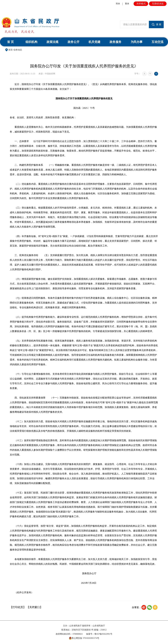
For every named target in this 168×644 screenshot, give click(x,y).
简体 (118, 4)
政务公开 (74, 42)
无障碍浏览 (158, 4)
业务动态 (18, 50)
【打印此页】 (18, 607)
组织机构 (31, 42)
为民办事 (137, 42)
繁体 (127, 4)
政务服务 (116, 42)
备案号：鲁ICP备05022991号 (99, 634)
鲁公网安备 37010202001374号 (84, 638)
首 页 (10, 42)
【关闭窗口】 (35, 607)
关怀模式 (141, 4)
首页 (10, 50)
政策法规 (52, 42)
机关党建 (94, 42)
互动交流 (157, 42)
